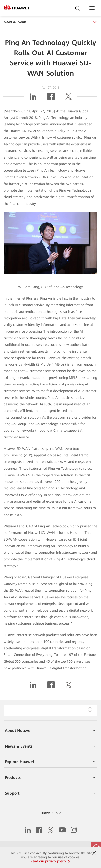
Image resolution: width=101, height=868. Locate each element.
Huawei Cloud (50, 813)
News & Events (50, 22)
